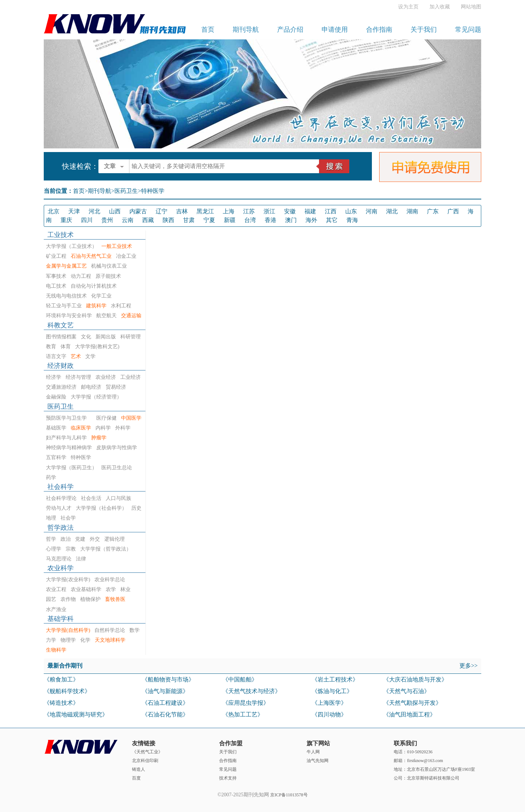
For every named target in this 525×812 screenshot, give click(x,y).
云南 (128, 220)
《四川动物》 (329, 714)
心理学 (54, 549)
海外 (311, 220)
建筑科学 (96, 306)
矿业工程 (56, 256)
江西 (331, 211)
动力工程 (81, 276)
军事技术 (56, 276)
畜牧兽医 (115, 599)
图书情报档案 (61, 337)
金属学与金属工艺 (66, 266)
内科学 (103, 428)
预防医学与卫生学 (69, 418)
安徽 (290, 211)
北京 (54, 211)
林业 (125, 589)
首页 (208, 30)
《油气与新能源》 (165, 691)
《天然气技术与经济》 (252, 691)
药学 (51, 477)
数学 (135, 630)
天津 (74, 211)
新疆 (230, 220)
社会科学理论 (61, 498)
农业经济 (106, 377)
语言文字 (56, 356)
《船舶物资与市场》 (168, 679)
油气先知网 (318, 761)
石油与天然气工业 (91, 256)
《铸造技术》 (61, 703)
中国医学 (131, 418)
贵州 (107, 220)
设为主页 (408, 7)
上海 (229, 211)
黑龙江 (205, 211)
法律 (81, 559)
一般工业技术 (117, 246)
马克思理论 (59, 559)
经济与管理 (78, 377)
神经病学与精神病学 (69, 448)
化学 (85, 640)
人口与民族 (118, 498)
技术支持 (228, 778)
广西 (453, 211)
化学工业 (101, 296)
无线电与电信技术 (66, 296)
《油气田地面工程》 (409, 714)
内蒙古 (138, 211)
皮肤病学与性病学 (117, 448)
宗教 (71, 549)
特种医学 (81, 457)
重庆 (66, 220)
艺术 (76, 356)
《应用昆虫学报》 (246, 703)
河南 (372, 211)
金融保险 (56, 397)
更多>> (468, 666)
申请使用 (335, 30)
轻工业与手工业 (64, 306)
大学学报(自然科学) (68, 630)
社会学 (68, 518)
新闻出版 (106, 337)
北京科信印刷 (145, 761)
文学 (90, 356)
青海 (352, 220)
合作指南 (379, 30)
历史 (136, 508)
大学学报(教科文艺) (97, 347)
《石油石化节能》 (165, 714)
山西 (115, 211)
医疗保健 (106, 418)
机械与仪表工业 (109, 266)
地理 (51, 518)
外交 (95, 539)
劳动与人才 (59, 508)
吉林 (182, 211)
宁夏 (209, 220)
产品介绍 (290, 30)
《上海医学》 (329, 703)
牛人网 (313, 752)
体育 (66, 347)
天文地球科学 (110, 640)
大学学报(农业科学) (68, 580)
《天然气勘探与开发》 (412, 703)
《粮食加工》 (61, 679)
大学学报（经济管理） (96, 397)
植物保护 (90, 599)
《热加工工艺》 (243, 714)
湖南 (412, 211)
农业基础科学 (86, 589)
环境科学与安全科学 (69, 316)
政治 (66, 539)
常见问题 (468, 30)
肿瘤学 (99, 438)
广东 (433, 211)
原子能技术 (108, 276)
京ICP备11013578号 (289, 795)
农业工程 (56, 589)
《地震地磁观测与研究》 (76, 714)
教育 (51, 347)
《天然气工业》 (147, 752)
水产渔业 (56, 609)
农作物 (68, 599)
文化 (86, 337)
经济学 (54, 377)
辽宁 (162, 211)
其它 (332, 220)
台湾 (250, 220)
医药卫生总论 (117, 468)
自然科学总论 (110, 630)
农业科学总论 (110, 580)
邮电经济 (91, 387)
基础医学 (56, 428)
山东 (351, 211)
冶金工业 (126, 256)
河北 (94, 211)
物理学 (68, 640)
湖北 (392, 211)
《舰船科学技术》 (67, 691)
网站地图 (471, 7)
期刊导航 (246, 30)
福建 (310, 211)
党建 (80, 539)
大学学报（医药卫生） (71, 468)
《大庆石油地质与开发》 (415, 679)
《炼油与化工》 (332, 691)
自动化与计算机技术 (94, 286)
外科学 (123, 428)
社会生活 (91, 498)
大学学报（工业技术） (71, 246)
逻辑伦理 (114, 539)
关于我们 (424, 30)
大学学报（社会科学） (101, 508)
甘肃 (189, 220)
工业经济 (131, 377)
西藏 (148, 220)
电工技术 (56, 286)
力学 (51, 640)
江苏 (249, 211)
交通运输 (131, 316)
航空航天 (106, 316)
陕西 (168, 220)
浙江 (269, 211)
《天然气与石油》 (407, 691)
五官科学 (56, 457)
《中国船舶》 (240, 679)
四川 (87, 220)
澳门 (291, 220)
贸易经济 (116, 387)
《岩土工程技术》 (335, 679)
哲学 (51, 539)
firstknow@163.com (425, 761)
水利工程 (121, 306)
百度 (136, 778)
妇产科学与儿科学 (66, 438)
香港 (271, 220)
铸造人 (139, 769)
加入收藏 (440, 7)
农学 (111, 589)
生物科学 (56, 650)
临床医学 (81, 428)
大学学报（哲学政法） (106, 549)
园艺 (51, 599)
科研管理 (131, 337)
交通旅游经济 (61, 387)
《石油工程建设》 (165, 703)
